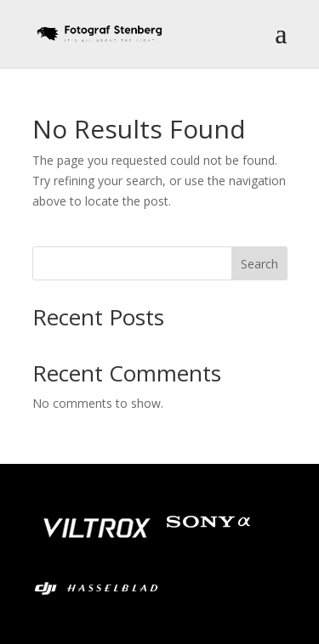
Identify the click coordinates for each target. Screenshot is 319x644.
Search (259, 264)
